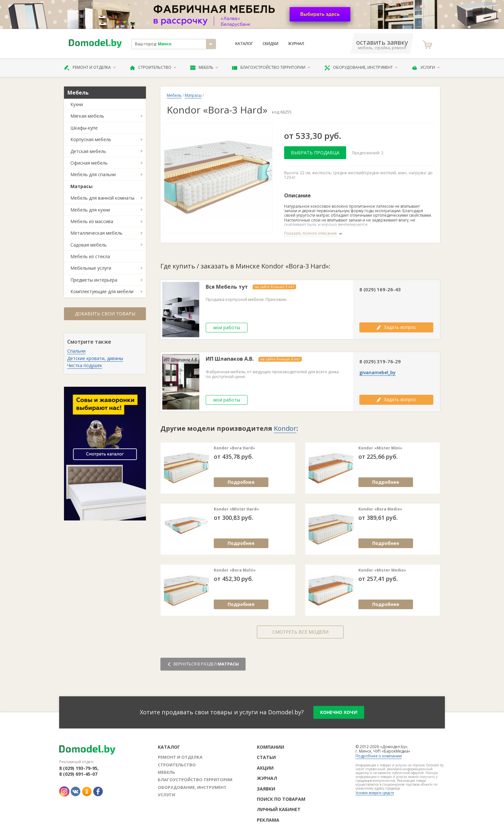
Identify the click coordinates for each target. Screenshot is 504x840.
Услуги (426, 68)
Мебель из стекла (90, 256)
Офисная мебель (89, 163)
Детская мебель (88, 151)
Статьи (266, 757)
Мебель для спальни (93, 174)
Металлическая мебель (96, 233)
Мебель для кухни (90, 210)
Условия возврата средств (375, 793)
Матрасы (81, 186)
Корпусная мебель (91, 139)
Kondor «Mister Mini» (380, 448)
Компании (270, 747)
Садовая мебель (89, 245)
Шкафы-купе (84, 128)
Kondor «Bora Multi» (235, 570)
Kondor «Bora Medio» (380, 509)
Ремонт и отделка (90, 68)
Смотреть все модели (300, 632)
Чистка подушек (85, 365)
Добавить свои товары (105, 314)
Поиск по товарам (281, 799)
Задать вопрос (396, 327)
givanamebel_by (378, 373)
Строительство (153, 68)
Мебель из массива (92, 221)
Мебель (204, 68)
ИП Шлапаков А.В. (230, 359)
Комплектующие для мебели (102, 291)
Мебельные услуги (91, 268)
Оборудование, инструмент (361, 68)
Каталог (244, 44)
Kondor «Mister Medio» (382, 570)
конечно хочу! (339, 712)
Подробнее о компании (379, 756)
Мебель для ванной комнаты (102, 198)
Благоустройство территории (271, 68)
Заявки (266, 789)
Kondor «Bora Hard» (234, 448)
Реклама (268, 820)
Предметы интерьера (94, 280)
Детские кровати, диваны (95, 358)
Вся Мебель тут (227, 287)
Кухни (77, 104)
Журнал (296, 44)
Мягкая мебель (87, 116)
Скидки (270, 44)
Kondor (285, 428)
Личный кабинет (279, 809)
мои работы (227, 327)
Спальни (76, 351)
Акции (265, 768)
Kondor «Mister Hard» (236, 509)
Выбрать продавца (315, 153)
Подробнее (241, 482)
